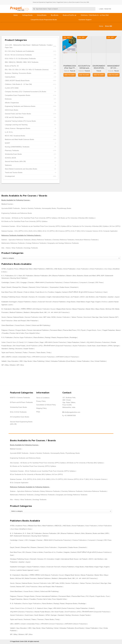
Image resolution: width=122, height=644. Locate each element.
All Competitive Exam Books (20, 417)
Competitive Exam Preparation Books (44, 20)
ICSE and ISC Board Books (14, 117)
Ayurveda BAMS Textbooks (11, 208)
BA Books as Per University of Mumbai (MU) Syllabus (77, 218)
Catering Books (10, 77)
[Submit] (34, 9)
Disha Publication (42, 287)
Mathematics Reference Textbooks (13, 243)
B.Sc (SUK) (29, 231)
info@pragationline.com (71, 412)
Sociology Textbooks (31, 248)
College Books (27, 15)
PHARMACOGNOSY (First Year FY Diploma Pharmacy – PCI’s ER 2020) (70, 67)
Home (16, 15)
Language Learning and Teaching (16, 125)
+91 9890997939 (69, 416)
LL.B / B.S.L (9, 132)
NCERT (7, 143)
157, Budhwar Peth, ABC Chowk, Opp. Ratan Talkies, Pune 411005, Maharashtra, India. (69, 402)
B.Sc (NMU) (38, 231)
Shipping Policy (41, 408)
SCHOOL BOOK (10, 158)
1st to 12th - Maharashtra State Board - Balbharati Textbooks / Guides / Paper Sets (29, 46)
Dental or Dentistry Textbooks (31, 208)
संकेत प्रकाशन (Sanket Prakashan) (55, 342)
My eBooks (55, 15)
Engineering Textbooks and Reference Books (20, 106)
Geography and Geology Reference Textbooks (63, 243)
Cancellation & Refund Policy (46, 405)
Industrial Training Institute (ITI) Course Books (20, 121)
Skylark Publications (79, 346)
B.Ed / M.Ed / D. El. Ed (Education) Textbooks (20, 59)
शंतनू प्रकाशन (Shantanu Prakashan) (98, 342)
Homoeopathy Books (49, 208)
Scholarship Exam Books (13, 154)
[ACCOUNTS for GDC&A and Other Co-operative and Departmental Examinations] (84, 45)
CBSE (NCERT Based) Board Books (17, 81)
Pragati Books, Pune (94, 330)
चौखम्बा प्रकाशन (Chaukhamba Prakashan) (49, 283)
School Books (42, 15)
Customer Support (85, 20)
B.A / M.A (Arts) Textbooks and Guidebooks (19, 51)
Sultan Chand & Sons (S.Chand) (12, 342)
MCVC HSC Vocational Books (15, 136)
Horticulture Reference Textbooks (87, 240)
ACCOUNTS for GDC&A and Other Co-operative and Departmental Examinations (84, 67)
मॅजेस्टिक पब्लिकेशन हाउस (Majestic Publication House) (38, 309)
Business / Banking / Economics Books (18, 73)
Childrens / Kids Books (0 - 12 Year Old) (18, 84)
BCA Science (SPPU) (63, 231)
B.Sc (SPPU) (19, 231)
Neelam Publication (63, 317)
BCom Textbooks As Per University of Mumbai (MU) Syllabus (88, 226)
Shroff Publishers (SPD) (34, 346)
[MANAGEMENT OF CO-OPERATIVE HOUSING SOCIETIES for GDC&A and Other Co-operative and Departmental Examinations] (114, 45)
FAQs (38, 412)
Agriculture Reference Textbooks (20, 240)
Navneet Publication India (34, 317)
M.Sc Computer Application (108, 231)
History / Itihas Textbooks (14, 248)
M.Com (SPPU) (115, 226)
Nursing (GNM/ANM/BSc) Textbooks (17, 147)
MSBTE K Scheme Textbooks (20, 398)
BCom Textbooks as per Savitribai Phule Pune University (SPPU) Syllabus (42, 226)
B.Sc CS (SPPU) (49, 231)
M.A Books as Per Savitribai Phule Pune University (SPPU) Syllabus (24, 221)
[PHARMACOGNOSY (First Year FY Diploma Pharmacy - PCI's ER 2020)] (70, 45)
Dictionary (8, 99)
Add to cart (70, 75)
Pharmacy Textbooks (12, 151)
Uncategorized (10, 176)
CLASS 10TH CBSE (12, 88)
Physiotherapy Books (64, 208)
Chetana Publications (71, 283)
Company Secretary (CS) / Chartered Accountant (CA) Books (25, 92)
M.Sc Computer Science (90, 231)
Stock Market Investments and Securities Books (21, 169)
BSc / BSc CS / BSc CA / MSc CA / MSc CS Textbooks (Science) (27, 70)
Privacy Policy (41, 401)
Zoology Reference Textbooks (36, 243)
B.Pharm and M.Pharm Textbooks (21, 402)
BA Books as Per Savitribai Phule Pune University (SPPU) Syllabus (35, 218)
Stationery (8, 165)
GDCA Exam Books (12, 110)
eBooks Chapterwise (12, 103)
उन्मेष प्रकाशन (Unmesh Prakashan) (43, 357)
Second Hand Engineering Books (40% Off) (21, 423)
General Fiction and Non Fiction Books (18, 114)
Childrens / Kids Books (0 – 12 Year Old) (95, 15)
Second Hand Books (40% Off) (15, 161)
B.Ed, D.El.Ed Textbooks (18, 412)
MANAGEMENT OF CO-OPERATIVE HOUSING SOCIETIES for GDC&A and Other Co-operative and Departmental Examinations (113, 67)
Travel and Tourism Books (14, 173)
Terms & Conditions (43, 398)
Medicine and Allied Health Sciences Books (19, 139)
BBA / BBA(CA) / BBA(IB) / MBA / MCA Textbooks (22, 62)
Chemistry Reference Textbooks (63, 240)
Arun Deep (108, 269)
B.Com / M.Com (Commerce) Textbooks (18, 55)
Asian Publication (83, 269)
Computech (83, 283)
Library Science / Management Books (18, 128)
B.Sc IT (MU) (76, 231)
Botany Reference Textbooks (42, 240)
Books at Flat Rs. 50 (70, 15)
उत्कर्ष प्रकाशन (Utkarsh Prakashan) (67, 357)
